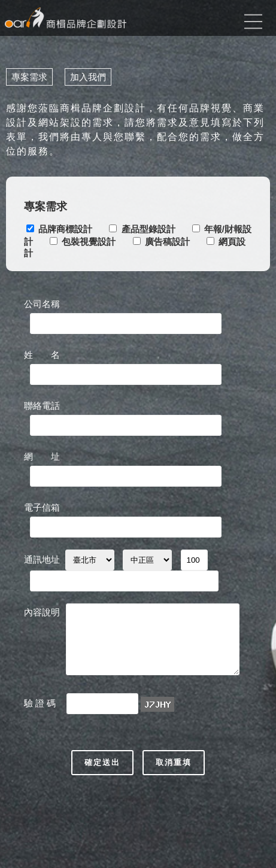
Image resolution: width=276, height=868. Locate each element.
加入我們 (88, 77)
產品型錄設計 (148, 229)
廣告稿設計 (167, 242)
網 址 (42, 456)
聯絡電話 (42, 406)
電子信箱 (42, 507)
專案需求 (29, 77)
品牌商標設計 (65, 229)
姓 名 (42, 355)
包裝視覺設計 (89, 242)
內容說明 (42, 612)
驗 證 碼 (41, 703)
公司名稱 (42, 304)
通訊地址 (42, 559)
